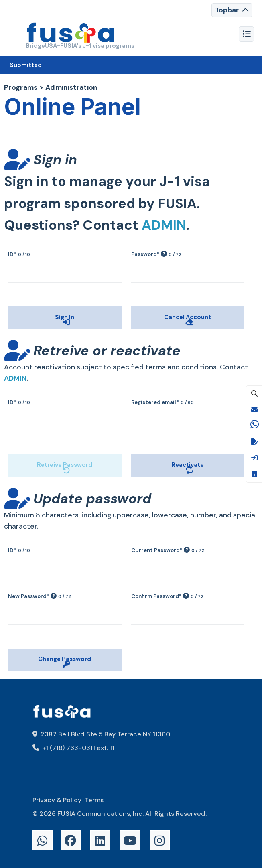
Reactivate (146, 448)
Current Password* (168, 550)
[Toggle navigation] (232, 10)
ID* (19, 254)
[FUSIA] (71, 34)
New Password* (40, 596)
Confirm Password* (167, 596)
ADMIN (164, 225)
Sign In (17, 301)
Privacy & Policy (57, 800)
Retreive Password (33, 448)
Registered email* (162, 402)
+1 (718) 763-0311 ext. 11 (73, 748)
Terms (94, 800)
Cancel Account (152, 301)
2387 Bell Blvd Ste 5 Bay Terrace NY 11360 (101, 734)
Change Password (31, 642)
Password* (156, 254)
